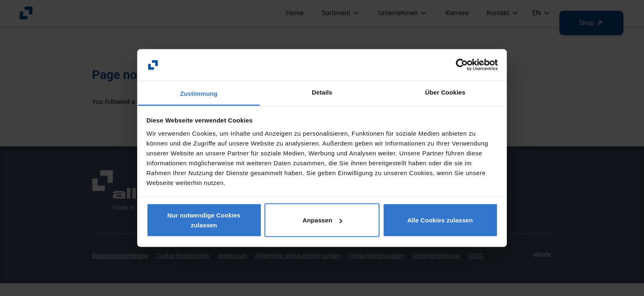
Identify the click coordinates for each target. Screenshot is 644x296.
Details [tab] (322, 92)
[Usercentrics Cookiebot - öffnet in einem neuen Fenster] (462, 65)
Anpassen (323, 220)
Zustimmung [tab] (199, 93)
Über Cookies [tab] (445, 92)
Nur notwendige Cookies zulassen (204, 220)
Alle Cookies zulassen (440, 220)
